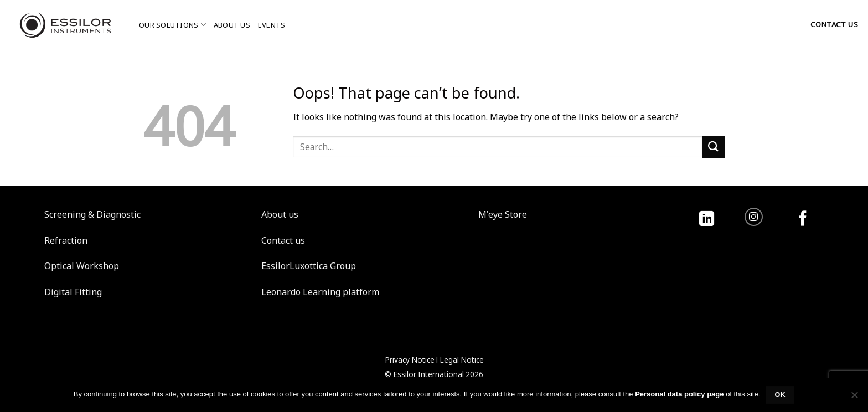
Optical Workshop (82, 266)
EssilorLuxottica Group (309, 266)
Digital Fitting (73, 292)
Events (272, 25)
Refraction (66, 240)
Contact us (283, 240)
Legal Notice (462, 360)
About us (232, 25)
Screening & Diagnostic (92, 214)
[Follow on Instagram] (754, 217)
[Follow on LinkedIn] (707, 220)
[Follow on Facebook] (803, 220)
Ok (780, 395)
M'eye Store (503, 214)
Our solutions (172, 25)
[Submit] (714, 146)
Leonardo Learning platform (320, 292)
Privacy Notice (410, 360)
